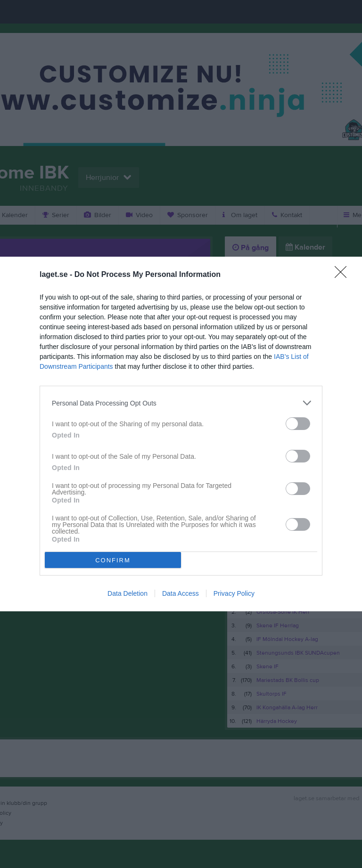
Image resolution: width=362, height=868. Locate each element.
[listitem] (181, 403)
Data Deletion (128, 593)
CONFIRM (113, 560)
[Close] (344, 275)
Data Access (181, 593)
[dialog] (181, 434)
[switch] (298, 424)
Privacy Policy (234, 593)
